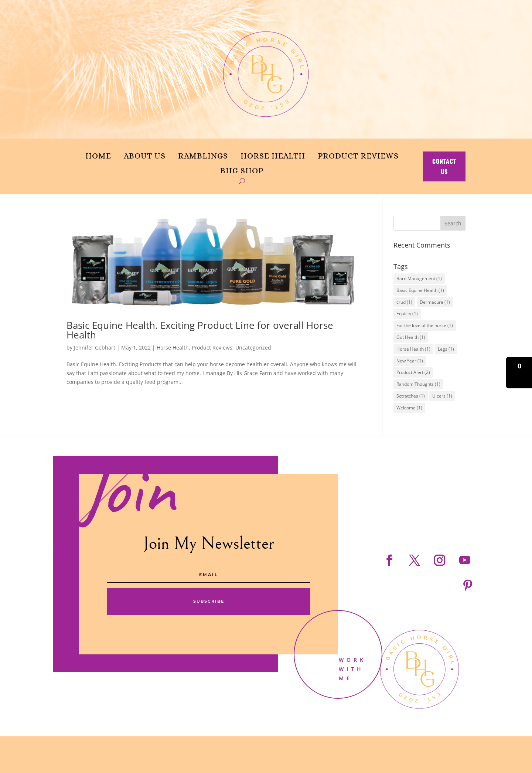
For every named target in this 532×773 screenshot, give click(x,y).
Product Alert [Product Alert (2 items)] (413, 372)
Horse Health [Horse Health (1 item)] (413, 349)
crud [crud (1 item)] (404, 302)
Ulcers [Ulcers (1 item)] (442, 396)
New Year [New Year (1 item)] (410, 361)
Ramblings (203, 156)
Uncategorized (253, 348)
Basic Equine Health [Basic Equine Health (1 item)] (420, 290)
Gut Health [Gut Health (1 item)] (411, 337)
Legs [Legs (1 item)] (446, 349)
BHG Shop (242, 171)
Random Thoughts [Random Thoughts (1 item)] (418, 384)
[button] (519, 373)
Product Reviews (358, 156)
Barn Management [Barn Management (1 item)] (419, 278)
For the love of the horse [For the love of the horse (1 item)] (425, 325)
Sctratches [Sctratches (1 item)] (411, 396)
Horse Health (273, 156)
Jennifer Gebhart (95, 348)
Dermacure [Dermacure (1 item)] (435, 302)
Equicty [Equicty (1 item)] (407, 314)
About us (145, 156)
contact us (444, 166)
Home (98, 156)
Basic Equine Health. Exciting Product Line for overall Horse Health (200, 330)
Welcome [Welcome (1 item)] (409, 408)
